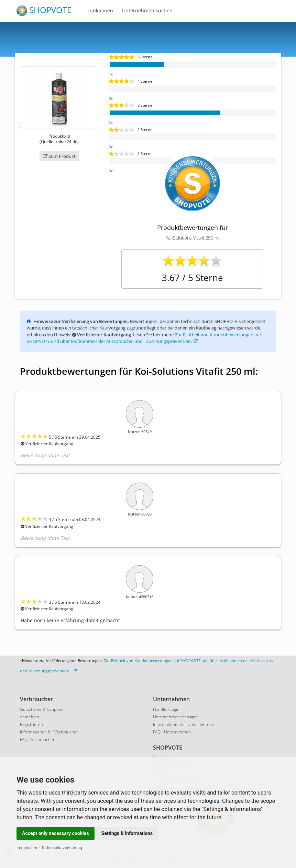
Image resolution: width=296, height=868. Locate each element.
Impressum (27, 848)
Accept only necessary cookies (56, 833)
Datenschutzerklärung (62, 848)
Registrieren (31, 724)
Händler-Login (166, 709)
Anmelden (30, 717)
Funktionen (100, 10)
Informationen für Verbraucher (49, 732)
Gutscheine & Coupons (42, 709)
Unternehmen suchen (147, 10)
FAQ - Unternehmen (172, 732)
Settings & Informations (127, 833)
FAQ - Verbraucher (37, 739)
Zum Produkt (59, 156)
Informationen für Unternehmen (184, 724)
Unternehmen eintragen (176, 717)
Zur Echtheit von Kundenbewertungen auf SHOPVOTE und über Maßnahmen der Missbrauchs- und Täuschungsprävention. (144, 338)
